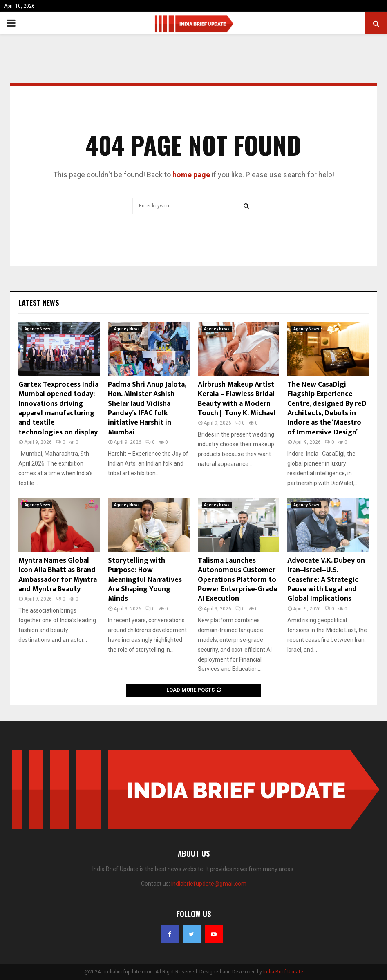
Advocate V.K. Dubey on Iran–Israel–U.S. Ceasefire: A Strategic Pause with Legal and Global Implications (326, 580)
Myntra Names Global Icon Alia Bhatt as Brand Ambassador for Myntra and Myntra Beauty (58, 575)
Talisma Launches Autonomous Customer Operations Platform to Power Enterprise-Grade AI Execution (238, 580)
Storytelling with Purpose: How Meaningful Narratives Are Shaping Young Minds (145, 580)
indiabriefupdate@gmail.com (209, 884)
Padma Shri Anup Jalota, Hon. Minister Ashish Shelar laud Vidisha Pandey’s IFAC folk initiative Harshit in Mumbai (147, 409)
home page (191, 175)
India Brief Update (283, 972)
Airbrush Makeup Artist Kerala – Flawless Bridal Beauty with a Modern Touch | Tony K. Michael (237, 399)
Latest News (39, 303)
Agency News (37, 329)
